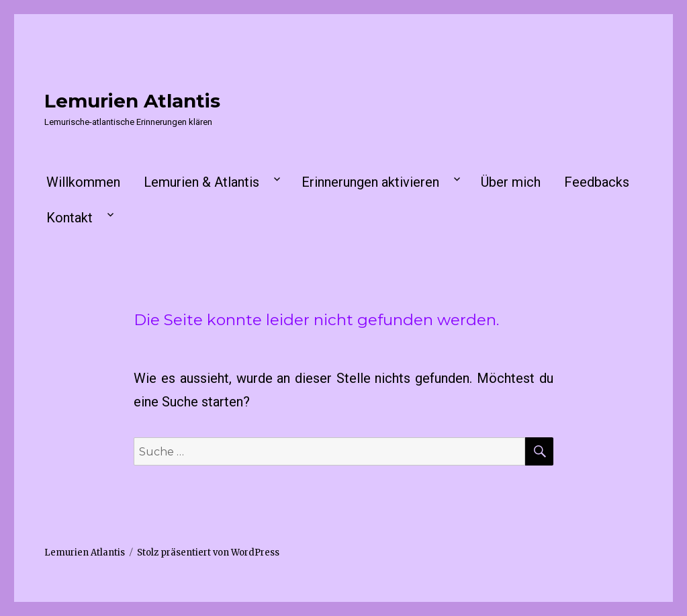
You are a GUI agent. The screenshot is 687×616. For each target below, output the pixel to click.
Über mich (511, 182)
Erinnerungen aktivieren (370, 182)
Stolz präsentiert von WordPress (208, 553)
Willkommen (83, 182)
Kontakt (70, 218)
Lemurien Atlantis (132, 101)
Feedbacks (597, 182)
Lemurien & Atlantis (201, 182)
